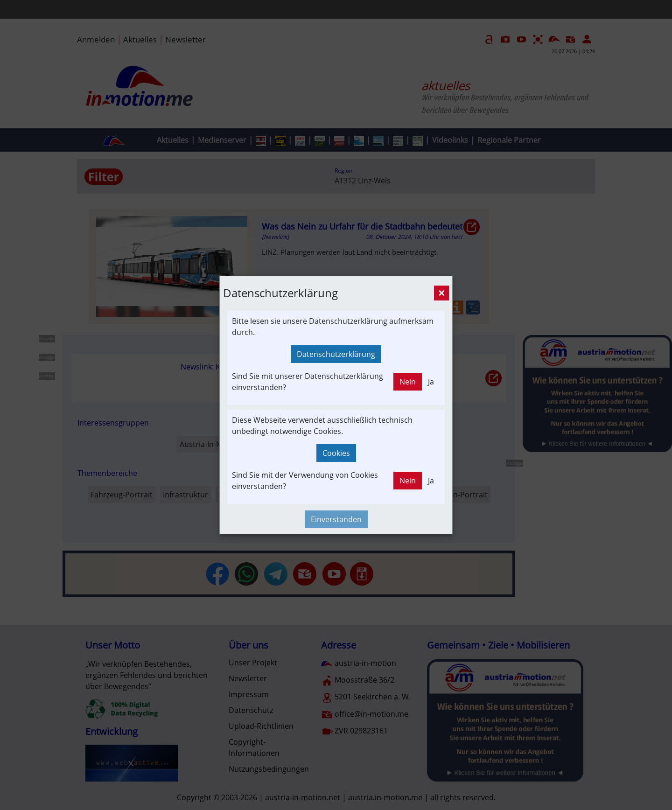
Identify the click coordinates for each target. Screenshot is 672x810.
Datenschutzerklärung (336, 354)
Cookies (336, 453)
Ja (431, 382)
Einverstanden (336, 519)
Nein (408, 382)
